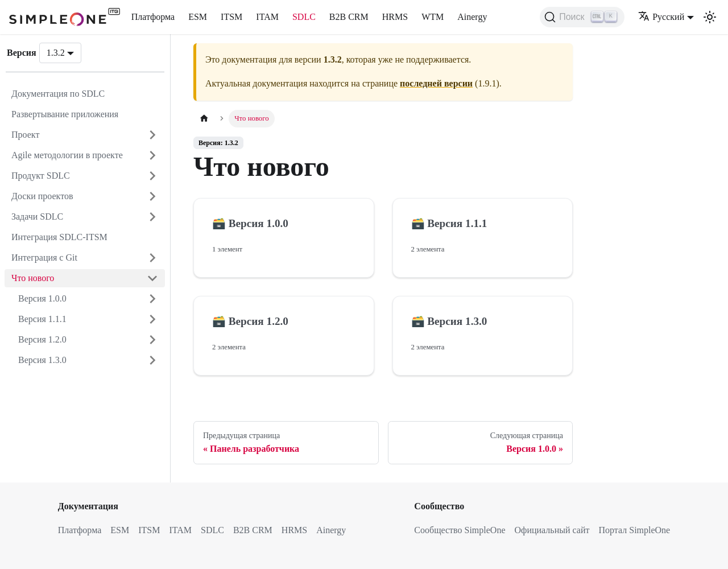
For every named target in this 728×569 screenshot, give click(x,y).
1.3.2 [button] (56, 53)
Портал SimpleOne (634, 530)
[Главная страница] (204, 119)
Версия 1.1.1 (42, 319)
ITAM (267, 17)
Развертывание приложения (65, 114)
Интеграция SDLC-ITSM (59, 237)
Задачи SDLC (37, 217)
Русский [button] (661, 17)
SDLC (304, 17)
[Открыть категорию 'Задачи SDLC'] (152, 217)
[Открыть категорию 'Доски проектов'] (152, 196)
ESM (198, 17)
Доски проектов (42, 196)
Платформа (153, 17)
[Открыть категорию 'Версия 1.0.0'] (152, 299)
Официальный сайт (552, 530)
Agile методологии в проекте (67, 155)
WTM (433, 17)
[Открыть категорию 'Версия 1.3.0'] (152, 360)
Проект (25, 135)
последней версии (436, 83)
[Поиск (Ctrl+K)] (582, 17)
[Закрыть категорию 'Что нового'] (152, 278)
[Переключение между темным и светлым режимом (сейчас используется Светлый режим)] (710, 17)
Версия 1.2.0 (42, 339)
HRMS (395, 17)
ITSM (231, 17)
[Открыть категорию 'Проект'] (152, 135)
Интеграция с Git (44, 257)
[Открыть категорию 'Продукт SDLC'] (152, 176)
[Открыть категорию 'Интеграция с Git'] (152, 258)
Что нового (33, 278)
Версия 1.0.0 (42, 298)
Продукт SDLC (41, 176)
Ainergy (472, 17)
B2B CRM (349, 17)
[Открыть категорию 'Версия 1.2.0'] (152, 340)
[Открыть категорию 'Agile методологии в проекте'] (152, 155)
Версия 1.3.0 (42, 360)
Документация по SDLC (58, 94)
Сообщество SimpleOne (460, 530)
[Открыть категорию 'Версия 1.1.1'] (152, 319)
